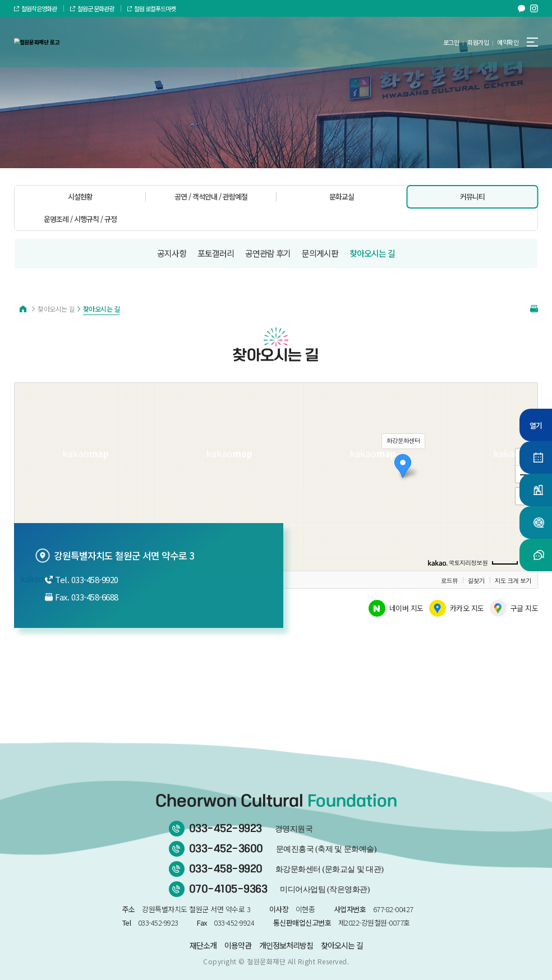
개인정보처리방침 (286, 945)
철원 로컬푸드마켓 (152, 8)
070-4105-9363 (279, 889)
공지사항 (172, 253)
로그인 (451, 42)
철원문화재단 (266, 961)
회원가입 (478, 42)
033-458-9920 (286, 869)
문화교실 (342, 197)
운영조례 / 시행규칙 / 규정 (80, 219)
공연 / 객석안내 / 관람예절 (211, 197)
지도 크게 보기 (513, 580)
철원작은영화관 (35, 8)
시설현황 (80, 197)
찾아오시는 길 (372, 253)
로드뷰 (449, 580)
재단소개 (203, 945)
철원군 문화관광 (92, 8)
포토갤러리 (216, 253)
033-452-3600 (283, 849)
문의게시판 (320, 253)
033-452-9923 (251, 829)
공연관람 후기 (268, 253)
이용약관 (238, 945)
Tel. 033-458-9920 (82, 579)
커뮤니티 (472, 197)
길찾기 (476, 580)
